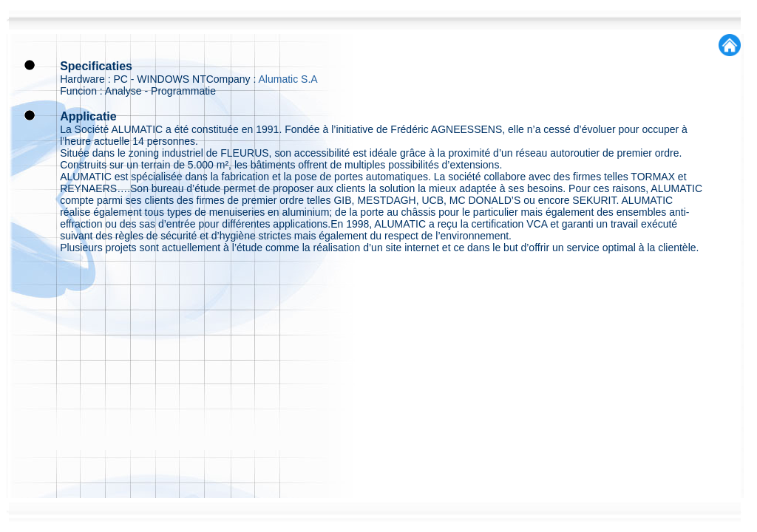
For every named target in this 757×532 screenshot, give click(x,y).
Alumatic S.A (288, 79)
